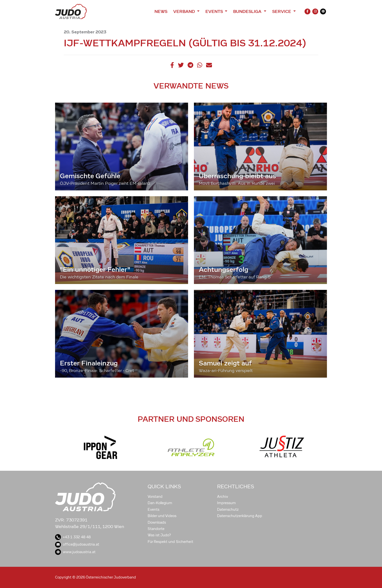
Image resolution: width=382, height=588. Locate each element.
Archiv (223, 497)
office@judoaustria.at (77, 544)
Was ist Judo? (159, 535)
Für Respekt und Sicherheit (170, 542)
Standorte (156, 529)
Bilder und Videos (162, 516)
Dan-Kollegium (160, 503)
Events (153, 510)
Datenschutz (228, 510)
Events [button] (215, 11)
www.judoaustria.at (75, 552)
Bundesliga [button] (248, 11)
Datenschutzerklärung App (240, 516)
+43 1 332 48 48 (73, 537)
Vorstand (155, 497)
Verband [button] (185, 11)
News (161, 11)
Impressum (226, 503)
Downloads (157, 522)
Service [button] (282, 11)
